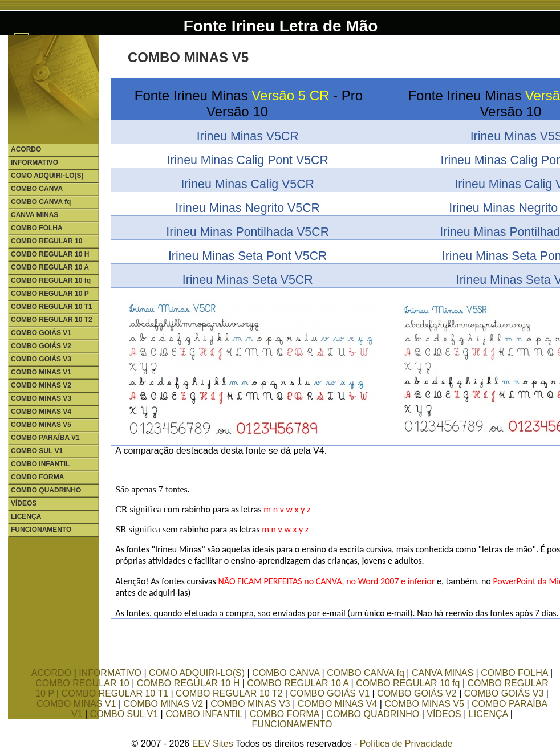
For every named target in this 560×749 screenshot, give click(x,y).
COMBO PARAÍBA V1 (45, 438)
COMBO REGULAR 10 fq (51, 280)
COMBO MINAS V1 (41, 372)
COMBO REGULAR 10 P (50, 294)
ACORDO (26, 149)
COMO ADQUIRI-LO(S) (47, 176)
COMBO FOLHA (37, 228)
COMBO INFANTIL (40, 464)
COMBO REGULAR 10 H (50, 254)
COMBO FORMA (37, 477)
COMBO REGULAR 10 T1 (52, 307)
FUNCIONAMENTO (41, 530)
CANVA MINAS (35, 215)
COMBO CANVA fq (41, 202)
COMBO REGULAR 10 (46, 241)
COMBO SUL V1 (37, 451)
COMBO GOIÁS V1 (41, 333)
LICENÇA (26, 516)
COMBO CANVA (37, 189)
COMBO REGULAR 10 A (50, 267)
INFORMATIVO (35, 162)
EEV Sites (213, 744)
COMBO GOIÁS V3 (41, 359)
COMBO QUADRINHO (46, 490)
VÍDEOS (24, 503)
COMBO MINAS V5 (41, 425)
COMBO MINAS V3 (41, 398)
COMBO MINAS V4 (41, 412)
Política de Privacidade (406, 744)
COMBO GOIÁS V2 (41, 346)
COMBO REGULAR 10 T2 (52, 320)
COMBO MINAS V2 (41, 385)
